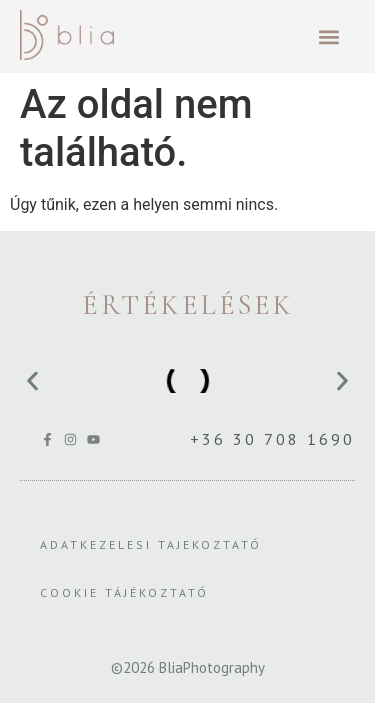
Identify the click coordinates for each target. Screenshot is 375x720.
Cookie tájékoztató (124, 592)
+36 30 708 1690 (272, 439)
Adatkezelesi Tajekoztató (151, 544)
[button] (328, 36)
